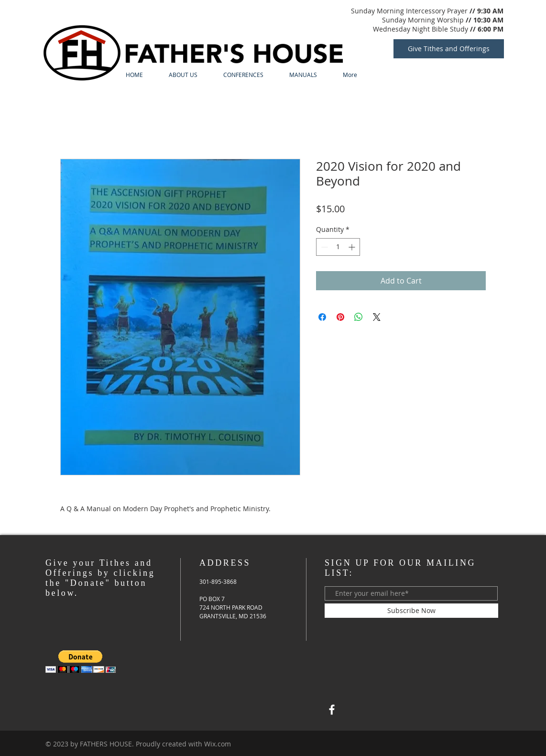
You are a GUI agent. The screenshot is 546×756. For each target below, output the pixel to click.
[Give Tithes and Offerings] (449, 49)
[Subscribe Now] (411, 611)
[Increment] (353, 247)
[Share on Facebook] (322, 317)
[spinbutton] (338, 247)
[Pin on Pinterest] (340, 317)
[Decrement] (323, 247)
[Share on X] (377, 317)
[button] (81, 662)
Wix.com (218, 744)
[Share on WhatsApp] (359, 317)
